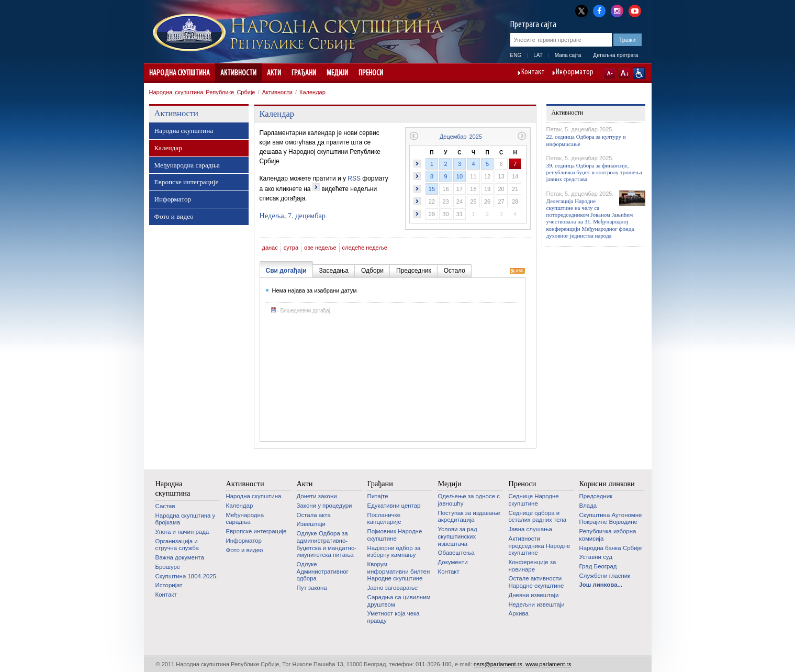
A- (609, 73)
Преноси (371, 73)
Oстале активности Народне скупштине (536, 582)
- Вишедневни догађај (301, 311)
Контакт (533, 73)
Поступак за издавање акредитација (469, 517)
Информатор (575, 73)
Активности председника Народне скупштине (540, 546)
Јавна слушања (530, 529)
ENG (516, 55)
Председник (596, 496)
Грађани (304, 73)
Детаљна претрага (615, 55)
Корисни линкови (607, 484)
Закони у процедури (324, 506)
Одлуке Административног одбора (323, 571)
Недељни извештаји (537, 604)
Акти (274, 73)
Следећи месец (522, 136)
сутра (291, 248)
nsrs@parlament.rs (498, 664)
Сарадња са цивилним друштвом (399, 601)
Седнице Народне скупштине (534, 500)
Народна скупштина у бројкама (186, 519)
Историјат (169, 585)
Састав (165, 506)
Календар (312, 92)
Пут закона (312, 588)
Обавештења (456, 553)
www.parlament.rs (548, 664)
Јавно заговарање (393, 588)
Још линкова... (601, 585)
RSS (354, 178)
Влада (588, 506)
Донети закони (317, 496)
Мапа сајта (568, 55)
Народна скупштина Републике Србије (202, 92)
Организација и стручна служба (177, 545)
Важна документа (180, 557)
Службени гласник (605, 576)
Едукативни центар (394, 506)
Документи (453, 562)
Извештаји (311, 524)
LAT (538, 55)
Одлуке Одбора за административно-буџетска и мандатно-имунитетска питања (327, 544)
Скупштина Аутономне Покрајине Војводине (611, 519)
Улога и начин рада (182, 532)
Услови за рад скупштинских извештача (458, 536)
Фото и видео (174, 216)
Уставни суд (596, 557)
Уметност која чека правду (394, 617)
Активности (238, 73)
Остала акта (314, 515)
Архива (519, 613)
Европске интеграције (187, 182)
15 (432, 189)
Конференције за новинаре (533, 566)
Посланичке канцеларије (384, 519)
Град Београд (598, 566)
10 (460, 176)
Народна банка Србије (611, 548)
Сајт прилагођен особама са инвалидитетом (639, 73)
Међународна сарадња (187, 165)
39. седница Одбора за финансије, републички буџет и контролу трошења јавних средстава (594, 172)
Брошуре (168, 567)
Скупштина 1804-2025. (187, 576)
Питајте (378, 496)
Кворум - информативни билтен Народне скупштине (399, 571)
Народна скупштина (180, 73)
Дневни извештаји (534, 595)
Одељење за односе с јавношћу (469, 500)
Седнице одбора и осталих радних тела (538, 517)
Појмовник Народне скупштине (395, 535)
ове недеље (320, 248)
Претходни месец (414, 136)
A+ (624, 73)
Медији (337, 73)
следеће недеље (365, 248)
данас (270, 248)
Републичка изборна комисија (608, 535)
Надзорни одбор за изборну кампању (394, 552)
